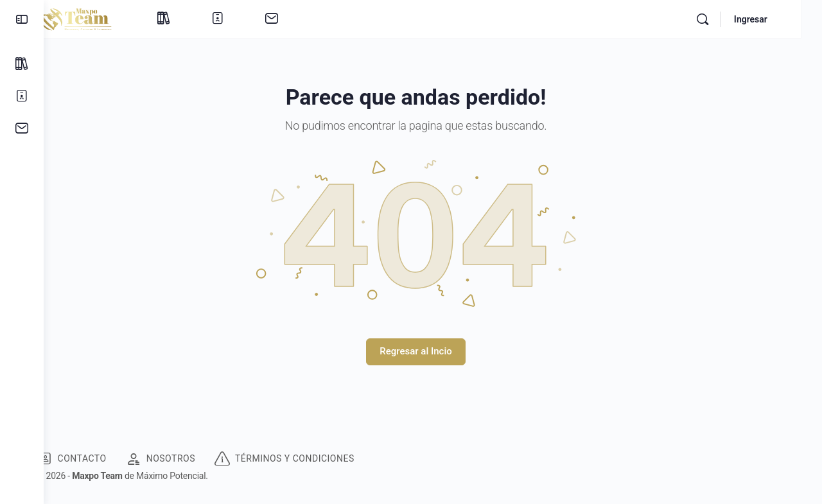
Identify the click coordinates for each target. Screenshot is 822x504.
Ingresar (772, 19)
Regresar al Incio (433, 351)
